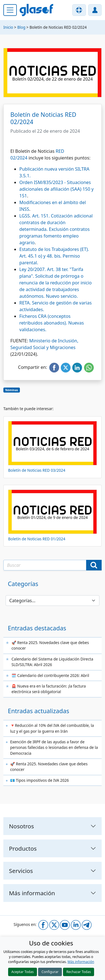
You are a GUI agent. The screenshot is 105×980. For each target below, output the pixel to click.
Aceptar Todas (23, 972)
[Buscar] (94, 565)
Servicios (21, 871)
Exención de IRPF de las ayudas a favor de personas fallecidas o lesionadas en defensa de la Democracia (54, 747)
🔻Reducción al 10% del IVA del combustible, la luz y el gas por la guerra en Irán (52, 728)
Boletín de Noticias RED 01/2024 (37, 539)
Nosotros (21, 826)
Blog (21, 27)
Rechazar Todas (79, 972)
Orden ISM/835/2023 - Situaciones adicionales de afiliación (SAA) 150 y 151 (56, 189)
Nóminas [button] (12, 390)
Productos (23, 848)
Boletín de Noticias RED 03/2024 (37, 470)
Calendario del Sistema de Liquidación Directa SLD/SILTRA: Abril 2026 (52, 662)
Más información (81, 962)
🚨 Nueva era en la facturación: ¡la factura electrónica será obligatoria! (49, 689)
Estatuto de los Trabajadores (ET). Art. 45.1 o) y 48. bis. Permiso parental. (54, 256)
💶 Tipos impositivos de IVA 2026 (39, 780)
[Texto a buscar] (45, 565)
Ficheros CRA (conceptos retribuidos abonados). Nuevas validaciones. (52, 323)
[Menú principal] (10, 10)
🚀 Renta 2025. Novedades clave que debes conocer (50, 645)
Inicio (8, 27)
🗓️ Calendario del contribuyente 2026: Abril (50, 675)
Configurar (50, 972)
